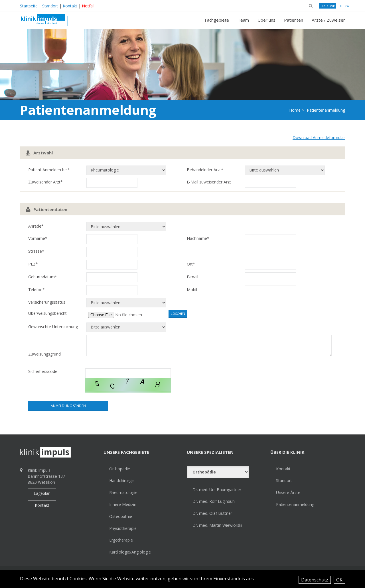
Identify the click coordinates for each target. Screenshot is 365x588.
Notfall (88, 6)
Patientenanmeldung (295, 504)
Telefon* (36, 290)
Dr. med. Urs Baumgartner (217, 490)
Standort (50, 6)
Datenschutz (315, 580)
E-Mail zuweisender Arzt (209, 182)
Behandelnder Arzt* (205, 170)
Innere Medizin (123, 504)
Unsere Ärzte (288, 492)
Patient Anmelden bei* (49, 170)
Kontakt (70, 6)
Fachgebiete (217, 20)
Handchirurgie (122, 480)
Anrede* (36, 226)
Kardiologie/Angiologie (130, 552)
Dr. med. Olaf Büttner (212, 513)
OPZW (345, 6)
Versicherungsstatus (47, 302)
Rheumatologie (123, 492)
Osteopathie (121, 516)
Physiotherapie (123, 528)
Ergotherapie (121, 540)
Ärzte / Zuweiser (328, 20)
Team (243, 20)
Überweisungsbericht (47, 313)
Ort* (191, 264)
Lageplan (42, 493)
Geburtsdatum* (43, 277)
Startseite (29, 6)
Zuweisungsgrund (44, 354)
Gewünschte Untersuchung (53, 327)
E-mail (192, 277)
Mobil (192, 290)
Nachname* (198, 238)
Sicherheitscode (43, 371)
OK (339, 580)
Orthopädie (120, 469)
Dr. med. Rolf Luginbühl (214, 501)
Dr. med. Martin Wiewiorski (217, 525)
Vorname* (38, 238)
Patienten (294, 20)
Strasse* (36, 251)
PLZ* (33, 264)
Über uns (266, 20)
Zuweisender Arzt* (45, 182)
